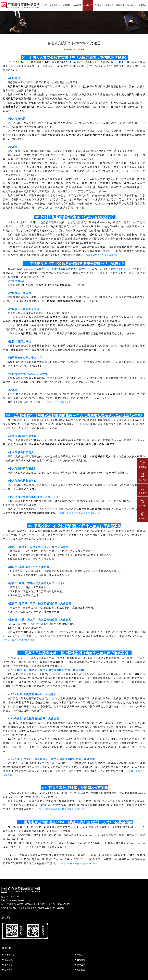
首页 (45, 5)
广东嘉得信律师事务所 (27, 908)
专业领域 (77, 5)
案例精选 (99, 5)
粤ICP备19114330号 (47, 908)
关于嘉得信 (54, 5)
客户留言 (131, 5)
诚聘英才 (120, 5)
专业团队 (66, 5)
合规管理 (88, 5)
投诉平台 (142, 5)
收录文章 (109, 5)
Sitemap (60, 908)
